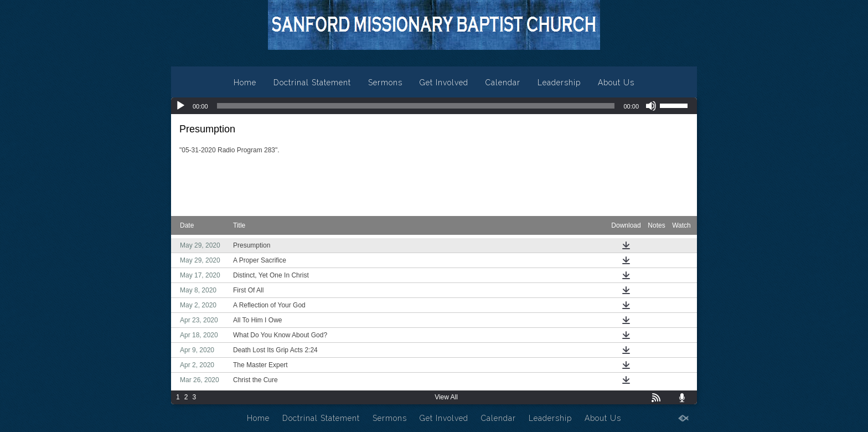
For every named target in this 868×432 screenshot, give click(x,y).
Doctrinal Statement (312, 83)
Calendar (503, 83)
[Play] (180, 106)
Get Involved (444, 83)
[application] (434, 106)
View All (446, 397)
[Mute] (651, 106)
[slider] (416, 106)
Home (245, 83)
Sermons (385, 83)
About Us (616, 83)
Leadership (559, 83)
